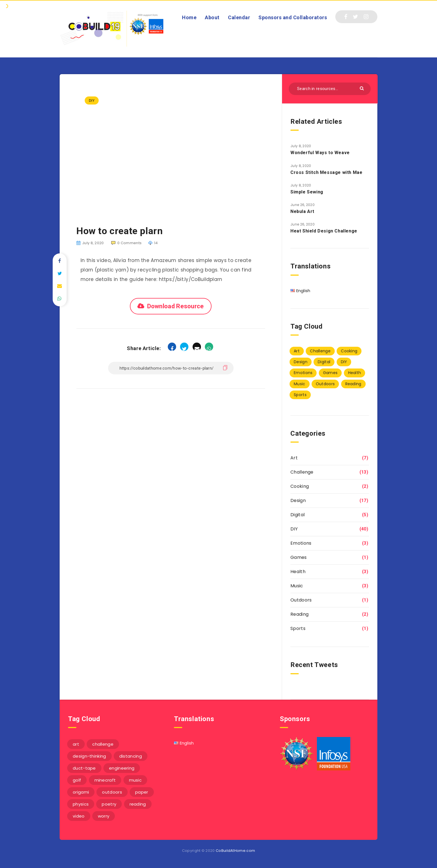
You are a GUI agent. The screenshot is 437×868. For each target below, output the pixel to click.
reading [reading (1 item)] (138, 804)
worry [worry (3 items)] (104, 816)
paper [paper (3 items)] (142, 792)
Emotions (301, 543)
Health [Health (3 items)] (355, 373)
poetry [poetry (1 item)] (109, 804)
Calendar (239, 17)
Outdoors (301, 600)
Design (298, 500)
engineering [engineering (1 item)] (122, 768)
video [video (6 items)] (79, 816)
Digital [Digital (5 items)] (324, 362)
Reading (299, 614)
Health (298, 572)
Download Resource (176, 306)
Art (294, 458)
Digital (298, 515)
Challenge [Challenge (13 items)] (320, 351)
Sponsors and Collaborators (293, 17)
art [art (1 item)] (76, 744)
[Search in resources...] (330, 89)
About (212, 17)
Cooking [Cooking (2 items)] (349, 351)
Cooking (300, 486)
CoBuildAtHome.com (235, 851)
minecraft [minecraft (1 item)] (105, 780)
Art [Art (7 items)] (297, 351)
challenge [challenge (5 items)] (103, 744)
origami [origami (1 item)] (81, 792)
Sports (298, 628)
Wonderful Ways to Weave (320, 153)
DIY (92, 100)
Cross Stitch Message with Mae (326, 172)
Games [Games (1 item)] (330, 373)
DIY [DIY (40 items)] (344, 362)
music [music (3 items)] (135, 780)
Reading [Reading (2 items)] (353, 384)
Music (297, 586)
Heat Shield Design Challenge (324, 231)
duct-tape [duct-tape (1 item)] (84, 768)
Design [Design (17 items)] (301, 362)
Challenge (302, 472)
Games (299, 557)
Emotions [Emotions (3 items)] (303, 373)
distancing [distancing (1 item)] (131, 756)
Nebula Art (302, 211)
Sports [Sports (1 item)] (300, 395)
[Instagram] (366, 17)
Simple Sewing (307, 192)
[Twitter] (355, 17)
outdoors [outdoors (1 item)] (112, 792)
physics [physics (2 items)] (81, 804)
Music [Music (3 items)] (300, 384)
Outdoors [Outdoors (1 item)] (325, 384)
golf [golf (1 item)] (77, 780)
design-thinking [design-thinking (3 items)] (89, 756)
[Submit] (362, 88)
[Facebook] (346, 17)
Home (189, 17)
